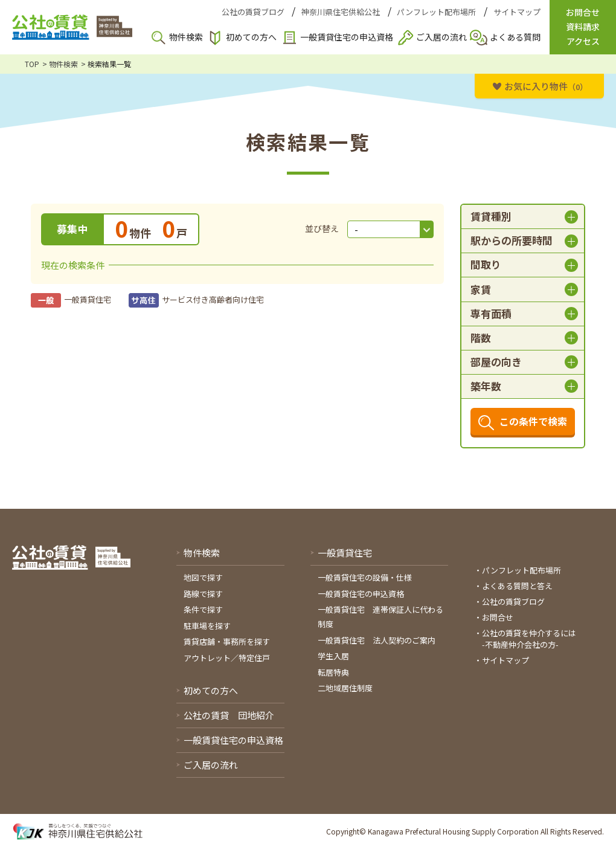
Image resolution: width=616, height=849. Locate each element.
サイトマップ (517, 12)
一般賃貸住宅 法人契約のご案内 (377, 640)
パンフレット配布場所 (436, 12)
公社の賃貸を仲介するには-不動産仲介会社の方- (529, 639)
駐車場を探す (207, 626)
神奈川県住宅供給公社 (341, 12)
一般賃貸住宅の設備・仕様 (365, 577)
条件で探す (203, 609)
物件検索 (186, 37)
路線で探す (203, 594)
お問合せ (498, 617)
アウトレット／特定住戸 (227, 658)
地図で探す (203, 577)
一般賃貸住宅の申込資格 (347, 37)
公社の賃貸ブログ (253, 12)
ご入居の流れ (441, 37)
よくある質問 (515, 37)
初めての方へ (251, 37)
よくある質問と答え (517, 586)
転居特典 (333, 672)
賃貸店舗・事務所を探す (227, 641)
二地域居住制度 (345, 688)
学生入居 (333, 656)
